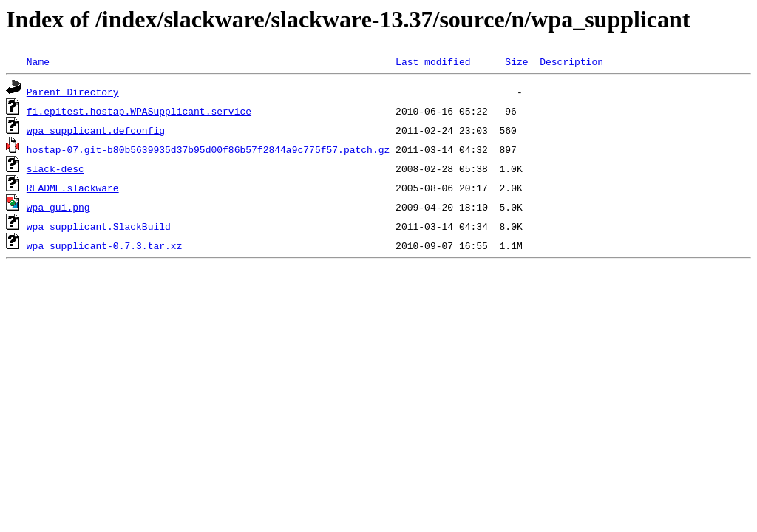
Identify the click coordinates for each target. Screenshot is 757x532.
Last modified (433, 61)
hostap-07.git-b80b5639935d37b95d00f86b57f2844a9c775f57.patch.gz (208, 149)
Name (38, 61)
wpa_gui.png (58, 207)
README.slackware (73, 188)
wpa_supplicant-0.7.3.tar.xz (105, 245)
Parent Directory (73, 92)
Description (571, 61)
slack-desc (55, 168)
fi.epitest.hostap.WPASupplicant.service (139, 111)
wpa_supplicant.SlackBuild (99, 226)
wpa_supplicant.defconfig (96, 130)
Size (516, 61)
